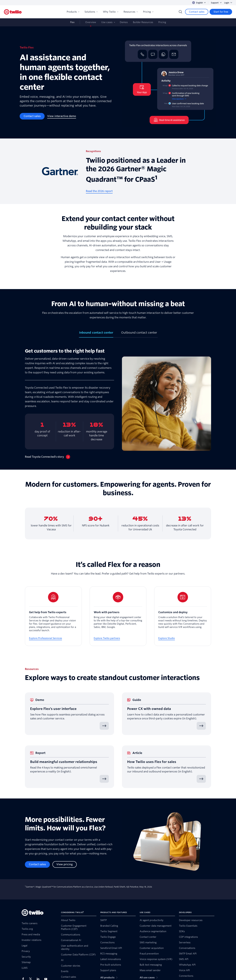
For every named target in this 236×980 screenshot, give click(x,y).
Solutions (91, 12)
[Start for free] (221, 12)
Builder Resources (143, 22)
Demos (124, 22)
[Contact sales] (197, 12)
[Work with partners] (118, 616)
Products (73, 12)
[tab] (96, 334)
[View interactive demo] (62, 116)
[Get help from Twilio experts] (53, 616)
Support (216, 3)
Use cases (107, 22)
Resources (131, 12)
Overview (91, 22)
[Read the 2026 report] (99, 191)
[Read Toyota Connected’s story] (48, 457)
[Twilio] (13, 12)
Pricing (148, 12)
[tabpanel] (118, 404)
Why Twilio (111, 12)
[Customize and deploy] (183, 616)
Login (228, 3)
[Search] (180, 12)
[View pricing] (65, 864)
